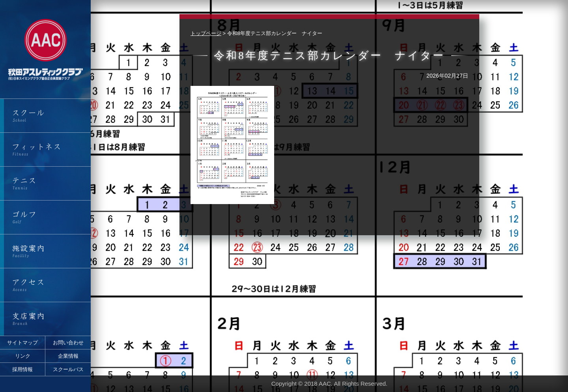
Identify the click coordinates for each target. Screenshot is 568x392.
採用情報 (22, 369)
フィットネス (45, 150)
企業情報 (68, 356)
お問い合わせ (68, 343)
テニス (45, 183)
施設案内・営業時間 (45, 251)
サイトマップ (22, 343)
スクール (45, 116)
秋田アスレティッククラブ (45, 49)
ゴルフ (45, 217)
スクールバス (68, 369)
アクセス (45, 285)
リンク (23, 356)
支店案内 (45, 319)
